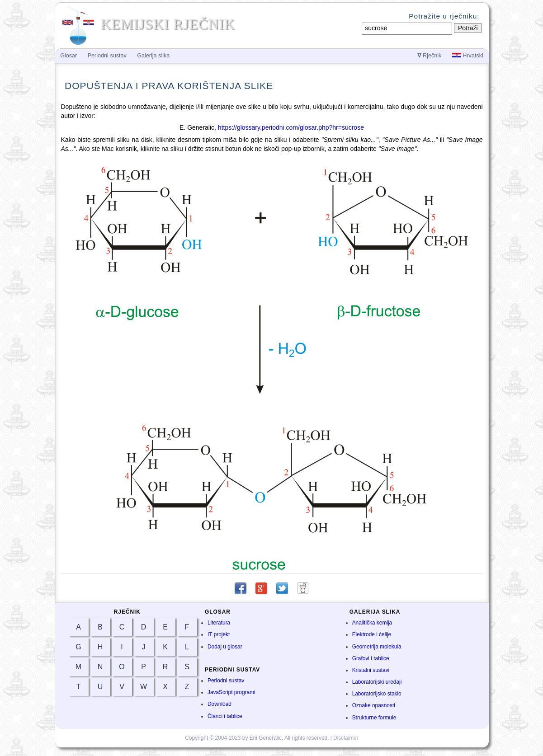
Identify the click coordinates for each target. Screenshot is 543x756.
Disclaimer (346, 738)
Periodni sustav (226, 681)
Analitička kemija (372, 623)
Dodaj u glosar (225, 647)
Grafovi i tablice (371, 658)
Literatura (219, 623)
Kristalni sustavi (371, 670)
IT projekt (219, 634)
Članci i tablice (225, 716)
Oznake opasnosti (374, 705)
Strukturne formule (374, 718)
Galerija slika (153, 56)
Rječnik (430, 56)
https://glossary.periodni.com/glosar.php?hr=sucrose (291, 127)
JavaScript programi (231, 692)
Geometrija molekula (377, 647)
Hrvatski (468, 56)
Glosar (68, 56)
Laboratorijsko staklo (377, 694)
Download (220, 704)
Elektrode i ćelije (372, 634)
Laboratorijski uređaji (377, 682)
